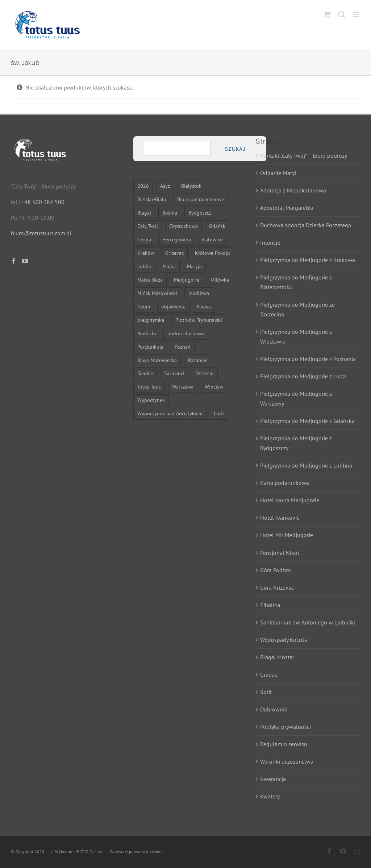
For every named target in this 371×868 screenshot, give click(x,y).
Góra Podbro (276, 570)
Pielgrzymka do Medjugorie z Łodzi (303, 376)
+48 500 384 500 (43, 202)
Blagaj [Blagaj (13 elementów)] (144, 213)
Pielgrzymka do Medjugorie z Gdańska (307, 421)
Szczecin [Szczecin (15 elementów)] (205, 373)
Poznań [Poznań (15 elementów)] (183, 347)
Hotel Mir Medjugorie (287, 535)
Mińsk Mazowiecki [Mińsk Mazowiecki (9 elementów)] (157, 293)
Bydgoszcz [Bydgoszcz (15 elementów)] (200, 213)
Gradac (269, 674)
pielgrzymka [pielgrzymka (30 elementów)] (151, 320)
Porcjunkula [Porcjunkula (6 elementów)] (150, 347)
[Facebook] (14, 261)
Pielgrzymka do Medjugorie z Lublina (306, 465)
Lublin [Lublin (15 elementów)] (144, 266)
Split (266, 692)
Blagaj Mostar (277, 657)
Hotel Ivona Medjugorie (290, 500)
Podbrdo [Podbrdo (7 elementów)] (147, 333)
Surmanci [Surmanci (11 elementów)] (174, 373)
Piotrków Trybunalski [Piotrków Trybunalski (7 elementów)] (199, 320)
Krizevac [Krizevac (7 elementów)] (174, 253)
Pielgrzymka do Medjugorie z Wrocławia (296, 337)
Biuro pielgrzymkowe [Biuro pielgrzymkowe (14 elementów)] (201, 199)
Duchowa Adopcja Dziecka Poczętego (306, 225)
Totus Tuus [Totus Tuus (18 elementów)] (149, 387)
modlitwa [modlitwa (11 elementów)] (199, 293)
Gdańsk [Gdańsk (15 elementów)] (217, 226)
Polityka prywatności (285, 727)
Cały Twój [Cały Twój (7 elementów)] (148, 226)
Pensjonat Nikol (280, 553)
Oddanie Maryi (278, 173)
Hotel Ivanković (280, 518)
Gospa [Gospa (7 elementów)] (144, 239)
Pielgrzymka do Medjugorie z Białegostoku (296, 282)
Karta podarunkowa (285, 483)
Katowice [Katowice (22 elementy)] (212, 239)
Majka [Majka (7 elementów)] (169, 266)
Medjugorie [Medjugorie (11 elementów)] (187, 280)
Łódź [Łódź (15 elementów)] (219, 413)
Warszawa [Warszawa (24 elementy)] (183, 387)
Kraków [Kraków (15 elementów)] (146, 253)
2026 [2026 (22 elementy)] (143, 186)
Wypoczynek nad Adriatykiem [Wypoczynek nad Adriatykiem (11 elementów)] (170, 413)
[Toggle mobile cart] (327, 14)
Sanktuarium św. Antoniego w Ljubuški (308, 622)
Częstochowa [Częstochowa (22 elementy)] (184, 226)
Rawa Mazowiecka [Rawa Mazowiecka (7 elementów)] (157, 360)
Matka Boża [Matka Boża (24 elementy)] (150, 280)
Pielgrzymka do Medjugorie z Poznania (308, 359)
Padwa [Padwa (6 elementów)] (204, 306)
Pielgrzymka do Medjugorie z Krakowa (308, 260)
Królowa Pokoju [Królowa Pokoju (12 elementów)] (212, 253)
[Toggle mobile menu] (356, 14)
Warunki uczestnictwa (287, 761)
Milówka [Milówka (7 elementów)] (220, 280)
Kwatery (270, 796)
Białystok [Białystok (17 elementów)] (191, 186)
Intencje (270, 242)
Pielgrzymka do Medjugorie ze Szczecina (297, 309)
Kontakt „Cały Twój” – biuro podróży (304, 155)
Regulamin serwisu (284, 744)
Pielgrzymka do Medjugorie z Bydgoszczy (296, 443)
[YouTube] (25, 261)
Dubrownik (274, 709)
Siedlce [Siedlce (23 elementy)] (145, 373)
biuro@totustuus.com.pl (41, 233)
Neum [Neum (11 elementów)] (144, 306)
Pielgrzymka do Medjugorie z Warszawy (296, 398)
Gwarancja (273, 779)
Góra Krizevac (277, 587)
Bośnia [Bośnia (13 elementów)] (170, 213)
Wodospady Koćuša (284, 640)
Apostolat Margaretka (287, 208)
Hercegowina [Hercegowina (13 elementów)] (177, 239)
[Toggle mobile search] (342, 14)
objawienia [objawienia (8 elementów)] (173, 306)
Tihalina (270, 605)
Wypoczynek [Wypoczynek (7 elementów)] (151, 400)
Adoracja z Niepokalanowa (293, 190)
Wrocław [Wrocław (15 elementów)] (214, 387)
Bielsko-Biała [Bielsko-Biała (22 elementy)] (152, 199)
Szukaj (235, 149)
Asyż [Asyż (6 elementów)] (165, 186)
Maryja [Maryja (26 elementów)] (194, 266)
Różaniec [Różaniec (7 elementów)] (198, 360)
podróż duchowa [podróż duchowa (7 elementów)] (186, 333)
